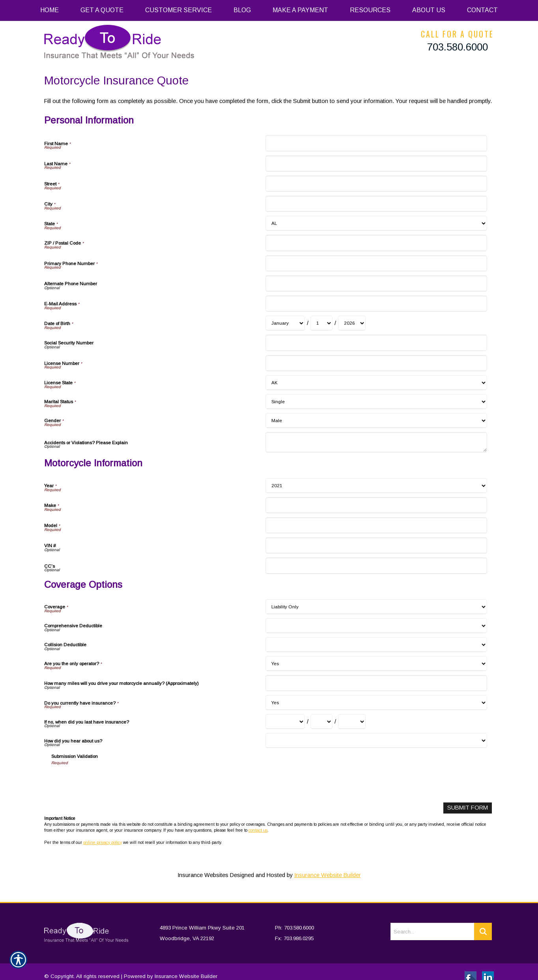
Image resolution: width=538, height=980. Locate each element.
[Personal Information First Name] (376, 143)
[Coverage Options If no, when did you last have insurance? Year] (352, 722)
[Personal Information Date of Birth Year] (352, 323)
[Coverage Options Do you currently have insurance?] (376, 703)
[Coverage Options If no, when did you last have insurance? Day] (321, 722)
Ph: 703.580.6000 (294, 917)
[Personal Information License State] (376, 383)
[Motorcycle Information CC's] (376, 566)
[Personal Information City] (376, 204)
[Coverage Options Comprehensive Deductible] (376, 626)
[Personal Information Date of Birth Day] (321, 323)
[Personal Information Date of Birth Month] (285, 323)
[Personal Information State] (376, 223)
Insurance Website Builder (328, 875)
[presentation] (111, 781)
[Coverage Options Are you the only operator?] (376, 664)
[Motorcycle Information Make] (376, 505)
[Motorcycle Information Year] (376, 486)
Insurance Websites (203, 875)
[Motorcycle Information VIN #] (376, 545)
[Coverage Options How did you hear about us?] (376, 741)
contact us (258, 830)
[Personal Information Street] (376, 184)
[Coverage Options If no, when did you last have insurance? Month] (285, 722)
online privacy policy (103, 842)
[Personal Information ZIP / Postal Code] (376, 243)
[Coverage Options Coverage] (376, 607)
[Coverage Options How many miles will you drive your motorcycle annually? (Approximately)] (376, 683)
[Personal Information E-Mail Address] (376, 304)
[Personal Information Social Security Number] (376, 343)
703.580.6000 (458, 47)
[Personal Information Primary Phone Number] (376, 263)
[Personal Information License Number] (376, 363)
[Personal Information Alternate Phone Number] (376, 283)
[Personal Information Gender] (376, 421)
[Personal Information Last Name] (376, 164)
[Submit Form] (468, 808)
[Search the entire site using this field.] (432, 921)
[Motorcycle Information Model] (376, 525)
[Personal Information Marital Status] (376, 402)
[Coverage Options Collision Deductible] (376, 645)
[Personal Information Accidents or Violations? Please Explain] (376, 442)
